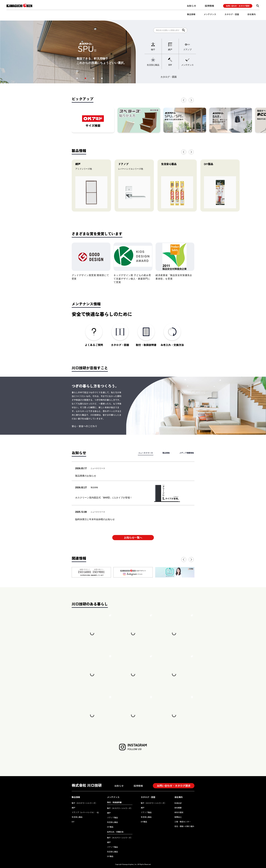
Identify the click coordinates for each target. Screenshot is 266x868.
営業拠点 (178, 817)
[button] (77, 78)
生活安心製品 (77, 817)
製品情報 (191, 14)
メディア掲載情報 (187, 453)
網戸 (74, 808)
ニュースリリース (146, 453)
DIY (73, 822)
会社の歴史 (179, 812)
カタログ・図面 (232, 14)
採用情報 (209, 6)
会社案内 (252, 14)
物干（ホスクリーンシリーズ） (84, 803)
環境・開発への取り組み (184, 826)
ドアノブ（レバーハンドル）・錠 (85, 812)
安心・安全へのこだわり (84, 426)
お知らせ (191, 6)
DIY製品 (110, 827)
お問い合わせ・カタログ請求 (238, 6)
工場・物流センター (183, 822)
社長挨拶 (178, 803)
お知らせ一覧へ (133, 538)
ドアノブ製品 (113, 817)
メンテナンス (210, 14)
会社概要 (178, 808)
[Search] (170, 30)
